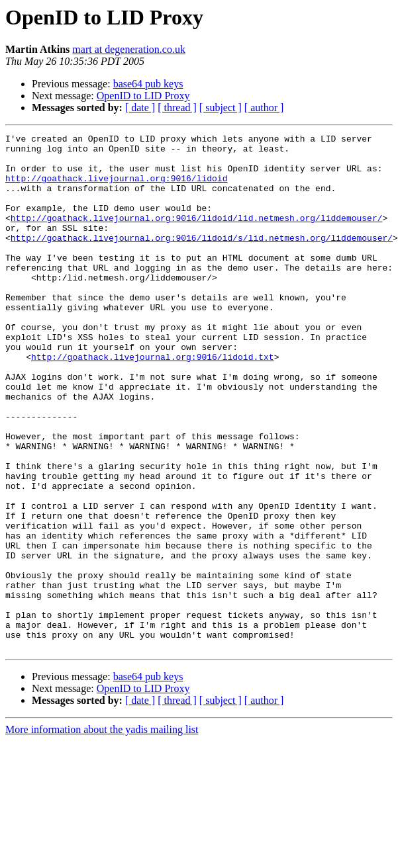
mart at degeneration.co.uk (129, 49)
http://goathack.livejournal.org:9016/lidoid (116, 188)
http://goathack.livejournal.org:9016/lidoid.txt (153, 402)
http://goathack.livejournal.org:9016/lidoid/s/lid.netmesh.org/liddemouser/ (202, 259)
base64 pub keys (148, 84)
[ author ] (264, 108)
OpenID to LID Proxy (143, 96)
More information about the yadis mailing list (102, 833)
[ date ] (140, 108)
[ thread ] (177, 108)
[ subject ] (221, 108)
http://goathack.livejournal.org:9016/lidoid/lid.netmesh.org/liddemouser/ (197, 236)
